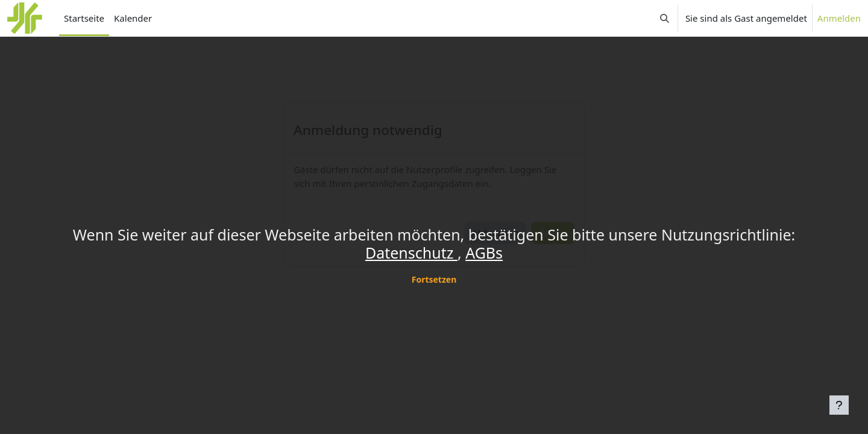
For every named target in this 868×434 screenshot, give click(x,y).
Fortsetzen (434, 279)
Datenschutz (411, 253)
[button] (665, 18)
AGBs (484, 253)
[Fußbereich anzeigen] (839, 405)
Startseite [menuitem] (84, 18)
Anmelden (839, 18)
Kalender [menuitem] (133, 18)
